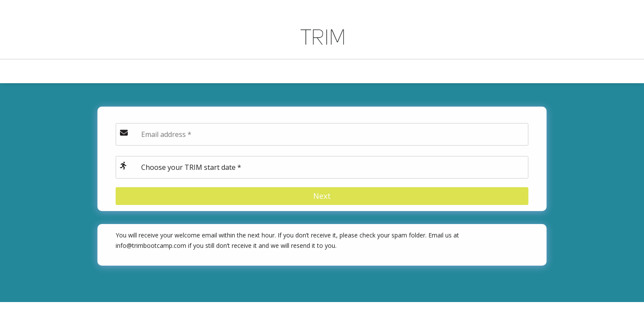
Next (322, 196)
